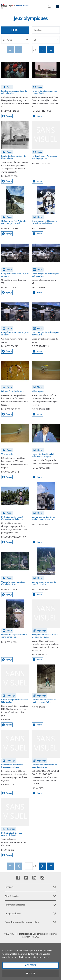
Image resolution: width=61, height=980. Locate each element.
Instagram (42, 878)
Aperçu (7, 116)
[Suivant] (42, 50)
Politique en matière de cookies (34, 962)
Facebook (18, 878)
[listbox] (46, 30)
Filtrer (15, 30)
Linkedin (34, 878)
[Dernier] (51, 50)
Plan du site (30, 944)
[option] (46, 30)
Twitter (26, 878)
